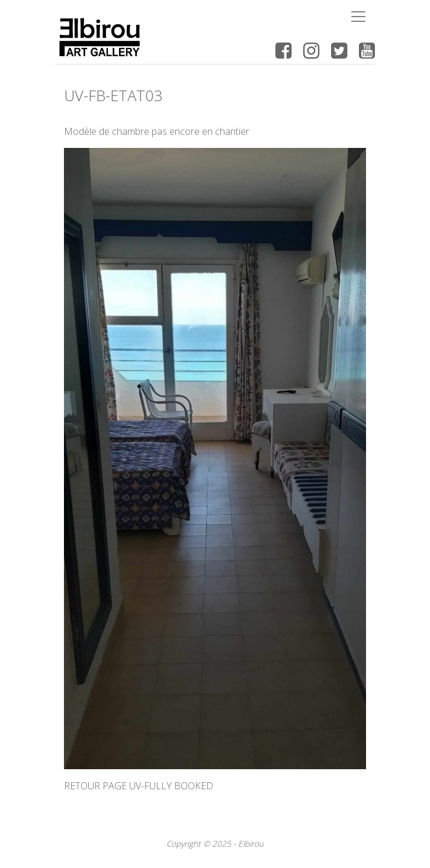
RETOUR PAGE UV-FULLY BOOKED (139, 786)
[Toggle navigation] (358, 17)
